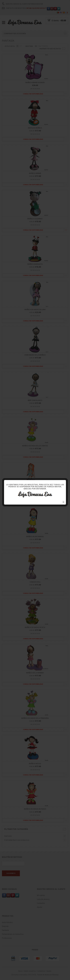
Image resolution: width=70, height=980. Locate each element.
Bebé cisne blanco (35, 400)
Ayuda (40, 907)
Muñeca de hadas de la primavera (35, 718)
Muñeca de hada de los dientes (35, 446)
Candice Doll (35, 582)
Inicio (20, 971)
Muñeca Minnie (35, 173)
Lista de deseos (43, 899)
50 (36, 46)
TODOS (45, 46)
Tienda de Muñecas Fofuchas (48, 975)
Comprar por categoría (35, 33)
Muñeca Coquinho (35, 219)
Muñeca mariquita (35, 264)
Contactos (41, 903)
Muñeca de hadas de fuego (35, 809)
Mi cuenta (41, 895)
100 (39, 46)
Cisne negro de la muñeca (35, 355)
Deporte (5, 926)
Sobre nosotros (30, 971)
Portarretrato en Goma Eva (17, 840)
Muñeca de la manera (35, 673)
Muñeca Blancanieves (35, 537)
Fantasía (8, 836)
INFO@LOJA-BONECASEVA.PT (37, 8)
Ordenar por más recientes (50, 49)
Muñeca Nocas (35, 764)
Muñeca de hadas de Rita (35, 627)
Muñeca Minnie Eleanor (35, 82)
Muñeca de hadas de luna (35, 309)
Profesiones (7, 938)
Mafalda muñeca (35, 128)
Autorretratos (7, 922)
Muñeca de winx (35, 491)
